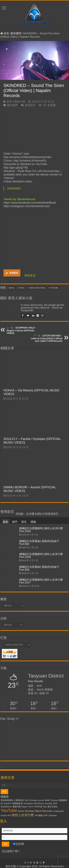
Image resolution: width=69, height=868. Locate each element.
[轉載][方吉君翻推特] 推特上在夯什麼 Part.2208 (41, 556)
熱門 (15, 522)
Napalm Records (37, 288)
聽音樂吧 (16, 33)
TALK (30, 807)
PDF (46, 815)
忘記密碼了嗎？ (11, 851)
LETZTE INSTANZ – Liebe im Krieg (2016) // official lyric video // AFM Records (47, 338)
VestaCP (8, 803)
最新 (5, 522)
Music (22, 288)
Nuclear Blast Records (39, 811)
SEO (27, 800)
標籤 (33, 522)
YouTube (54, 288)
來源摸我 (12, 273)
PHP (55, 803)
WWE (47, 800)
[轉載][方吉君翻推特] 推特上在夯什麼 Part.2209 (41, 530)
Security (48, 803)
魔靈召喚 (17, 807)
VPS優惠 (39, 815)
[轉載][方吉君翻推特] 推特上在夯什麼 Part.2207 (41, 581)
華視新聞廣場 (7, 800)
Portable (34, 800)
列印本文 (30, 276)
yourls (41, 800)
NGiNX (21, 811)
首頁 (5, 33)
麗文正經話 (52, 807)
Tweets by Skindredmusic (19, 199)
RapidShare (6, 807)
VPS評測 (38, 807)
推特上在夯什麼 (23, 815)
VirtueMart (28, 803)
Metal (12, 288)
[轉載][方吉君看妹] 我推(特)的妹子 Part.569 (39, 543)
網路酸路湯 (17, 803)
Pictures (54, 800)
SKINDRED (14, 189)
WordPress (39, 803)
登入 (34, 514)
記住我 (19, 844)
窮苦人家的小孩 (16, 102)
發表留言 (30, 105)
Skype (24, 807)
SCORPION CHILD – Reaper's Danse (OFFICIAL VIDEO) (21, 330)
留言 (24, 522)
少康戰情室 (19, 800)
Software (53, 815)
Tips (45, 807)
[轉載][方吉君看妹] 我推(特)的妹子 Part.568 (39, 568)
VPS (9, 815)
